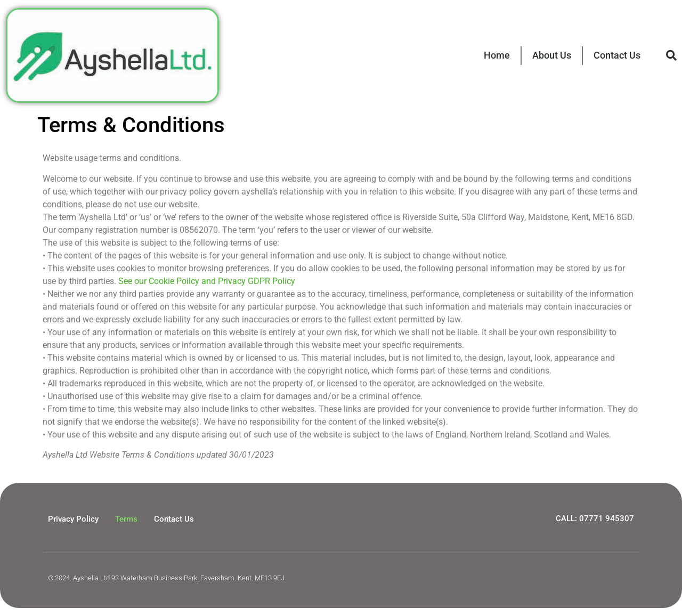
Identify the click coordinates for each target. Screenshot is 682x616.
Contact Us (617, 55)
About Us (552, 55)
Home (497, 55)
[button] (671, 55)
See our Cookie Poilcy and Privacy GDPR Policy (207, 281)
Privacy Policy (73, 519)
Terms (126, 519)
